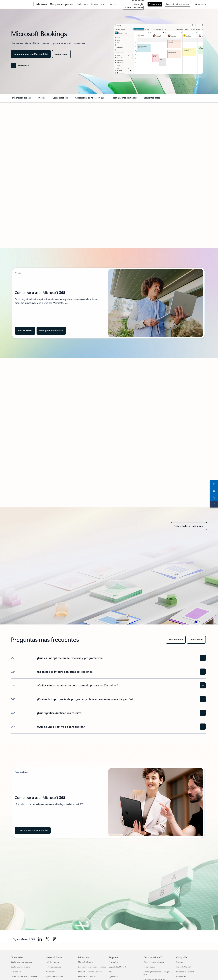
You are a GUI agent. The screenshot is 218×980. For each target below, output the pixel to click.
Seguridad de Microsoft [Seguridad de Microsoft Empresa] (118, 967)
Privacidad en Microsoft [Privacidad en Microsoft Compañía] (185, 972)
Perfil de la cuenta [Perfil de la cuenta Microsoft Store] (52, 962)
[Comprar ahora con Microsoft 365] (31, 54)
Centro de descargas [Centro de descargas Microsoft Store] (53, 967)
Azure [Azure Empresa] (111, 972)
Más (111, 4)
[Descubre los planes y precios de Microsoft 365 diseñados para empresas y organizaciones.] (51, 331)
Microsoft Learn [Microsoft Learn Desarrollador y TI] (149, 967)
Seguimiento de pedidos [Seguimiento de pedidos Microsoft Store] (54, 977)
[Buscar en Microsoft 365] (138, 4)
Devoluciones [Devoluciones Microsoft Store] (50, 972)
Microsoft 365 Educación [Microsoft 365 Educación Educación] (87, 977)
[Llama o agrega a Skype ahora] (213, 493)
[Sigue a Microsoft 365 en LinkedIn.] (40, 939)
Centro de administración (177, 4)
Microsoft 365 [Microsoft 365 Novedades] (16, 972)
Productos (81, 4)
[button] (20, 66)
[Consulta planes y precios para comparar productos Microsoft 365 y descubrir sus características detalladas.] (33, 831)
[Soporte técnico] (213, 500)
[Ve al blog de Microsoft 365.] (55, 939)
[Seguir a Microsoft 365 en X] (47, 939)
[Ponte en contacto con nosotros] (213, 487)
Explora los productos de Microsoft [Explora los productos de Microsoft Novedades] (24, 977)
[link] (21, 99)
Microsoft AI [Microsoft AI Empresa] (114, 962)
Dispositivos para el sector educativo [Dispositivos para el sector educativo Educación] (92, 967)
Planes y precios (98, 4)
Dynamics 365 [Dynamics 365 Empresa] (114, 977)
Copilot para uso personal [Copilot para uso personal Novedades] (21, 967)
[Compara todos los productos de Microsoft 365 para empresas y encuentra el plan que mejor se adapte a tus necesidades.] (25, 331)
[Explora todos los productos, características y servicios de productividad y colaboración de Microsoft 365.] (189, 526)
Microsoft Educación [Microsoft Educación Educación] (86, 962)
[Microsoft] (22, 4)
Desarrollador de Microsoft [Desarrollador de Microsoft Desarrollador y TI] (154, 962)
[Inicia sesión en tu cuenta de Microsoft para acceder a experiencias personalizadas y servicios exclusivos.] (61, 54)
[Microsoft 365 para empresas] (55, 4)
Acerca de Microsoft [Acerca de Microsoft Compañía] (184, 967)
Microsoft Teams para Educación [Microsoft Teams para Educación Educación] (90, 972)
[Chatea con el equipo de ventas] (213, 480)
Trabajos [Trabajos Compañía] (179, 962)
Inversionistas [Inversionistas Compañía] (181, 977)
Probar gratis (155, 4)
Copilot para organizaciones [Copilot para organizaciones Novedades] (21, 962)
